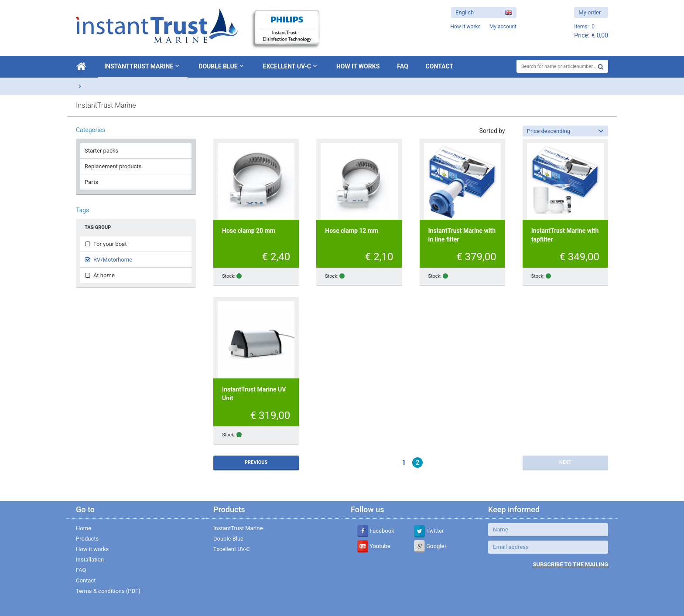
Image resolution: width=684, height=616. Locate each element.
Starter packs (101, 151)
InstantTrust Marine (143, 66)
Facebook (376, 531)
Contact (439, 66)
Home (84, 528)
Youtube (374, 546)
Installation (90, 560)
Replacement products (113, 166)
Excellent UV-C (291, 66)
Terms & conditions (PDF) (108, 591)
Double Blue (222, 66)
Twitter (429, 531)
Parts (91, 182)
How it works (358, 66)
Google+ (431, 546)
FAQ (402, 66)
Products (87, 539)
